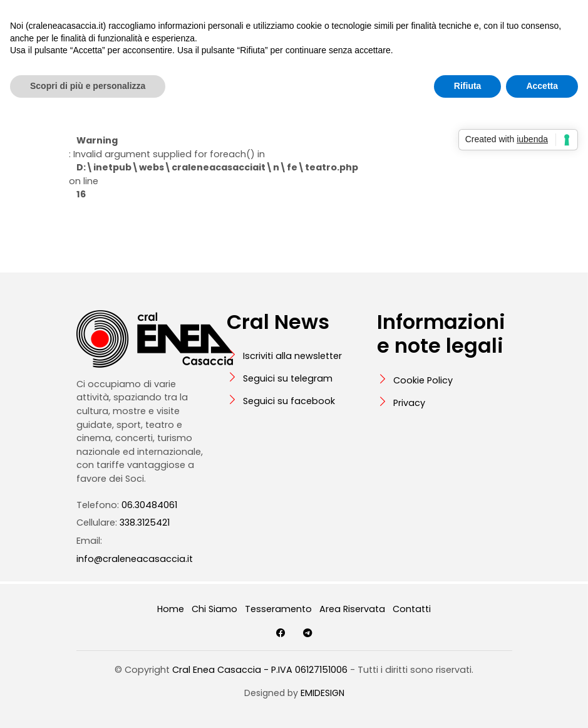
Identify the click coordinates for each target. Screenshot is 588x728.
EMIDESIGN (322, 693)
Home (171, 609)
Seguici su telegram (288, 378)
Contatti (412, 609)
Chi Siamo (214, 609)
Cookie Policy (423, 380)
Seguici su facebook (289, 401)
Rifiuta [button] (468, 86)
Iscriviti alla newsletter (292, 356)
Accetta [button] (542, 86)
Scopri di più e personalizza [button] (88, 86)
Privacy (409, 403)
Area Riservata (352, 609)
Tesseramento (278, 609)
